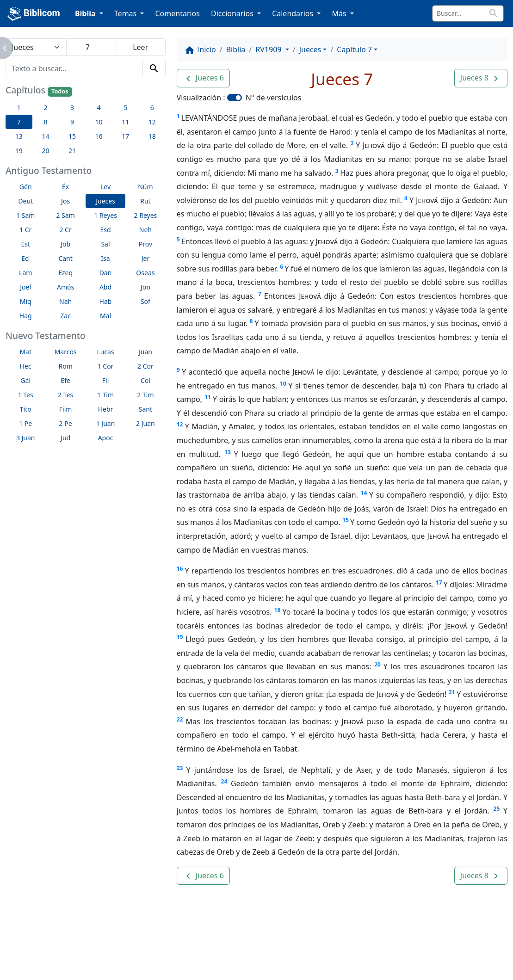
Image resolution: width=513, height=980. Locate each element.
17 (439, 582)
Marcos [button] (66, 352)
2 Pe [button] (66, 423)
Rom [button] (65, 366)
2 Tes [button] (65, 395)
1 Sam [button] (25, 215)
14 (364, 493)
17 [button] (125, 136)
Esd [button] (105, 230)
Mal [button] (105, 316)
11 (208, 397)
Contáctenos (172, 948)
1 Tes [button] (26, 395)
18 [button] (152, 136)
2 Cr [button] (65, 230)
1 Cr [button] (25, 230)
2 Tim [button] (145, 395)
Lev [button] (105, 187)
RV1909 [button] (269, 49)
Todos (60, 91)
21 (452, 692)
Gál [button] (25, 380)
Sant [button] (145, 409)
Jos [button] (65, 201)
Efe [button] (65, 380)
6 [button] (152, 108)
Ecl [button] (25, 258)
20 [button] (45, 151)
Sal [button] (105, 244)
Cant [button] (65, 258)
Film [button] (66, 409)
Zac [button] (65, 316)
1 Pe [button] (25, 423)
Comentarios (177, 13)
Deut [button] (25, 201)
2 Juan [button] (145, 423)
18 (278, 610)
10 (283, 384)
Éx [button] (65, 187)
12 (180, 424)
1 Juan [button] (106, 423)
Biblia (236, 49)
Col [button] (145, 380)
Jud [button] (65, 438)
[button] (203, 78)
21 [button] (72, 151)
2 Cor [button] (145, 366)
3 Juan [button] (26, 438)
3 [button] (72, 108)
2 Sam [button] (65, 215)
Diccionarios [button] (233, 13)
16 (180, 569)
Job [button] (65, 244)
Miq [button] (26, 301)
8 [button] (45, 122)
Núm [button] (145, 187)
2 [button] (45, 108)
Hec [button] (26, 366)
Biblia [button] (86, 13)
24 (224, 781)
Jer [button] (146, 258)
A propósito (111, 948)
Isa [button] (105, 258)
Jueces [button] (105, 201)
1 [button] (19, 108)
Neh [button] (145, 230)
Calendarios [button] (294, 13)
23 (180, 768)
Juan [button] (145, 352)
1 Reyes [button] (105, 215)
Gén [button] (26, 187)
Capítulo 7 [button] (354, 49)
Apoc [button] (106, 438)
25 (497, 809)
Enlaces (60, 948)
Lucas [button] (105, 352)
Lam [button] (25, 273)
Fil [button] (106, 380)
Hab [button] (106, 301)
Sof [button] (145, 301)
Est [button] (25, 244)
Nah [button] (65, 301)
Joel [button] (25, 287)
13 (228, 452)
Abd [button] (105, 287)
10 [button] (99, 122)
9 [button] (72, 122)
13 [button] (19, 136)
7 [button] (19, 122)
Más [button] (340, 13)
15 (346, 520)
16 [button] (99, 136)
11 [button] (125, 122)
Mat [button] (25, 352)
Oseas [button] (145, 273)
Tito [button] (26, 409)
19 (180, 637)
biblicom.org (76, 963)
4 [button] (99, 108)
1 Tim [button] (105, 395)
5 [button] (125, 108)
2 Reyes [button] (146, 215)
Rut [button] (145, 201)
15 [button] (72, 136)
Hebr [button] (106, 409)
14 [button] (45, 136)
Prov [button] (145, 244)
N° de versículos (274, 98)
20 (377, 664)
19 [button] (19, 151)
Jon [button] (145, 287)
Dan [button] (106, 273)
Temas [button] (127, 13)
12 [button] (152, 122)
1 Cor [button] (106, 366)
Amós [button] (65, 287)
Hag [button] (26, 316)
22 (180, 719)
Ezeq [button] (65, 273)
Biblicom (34, 14)
